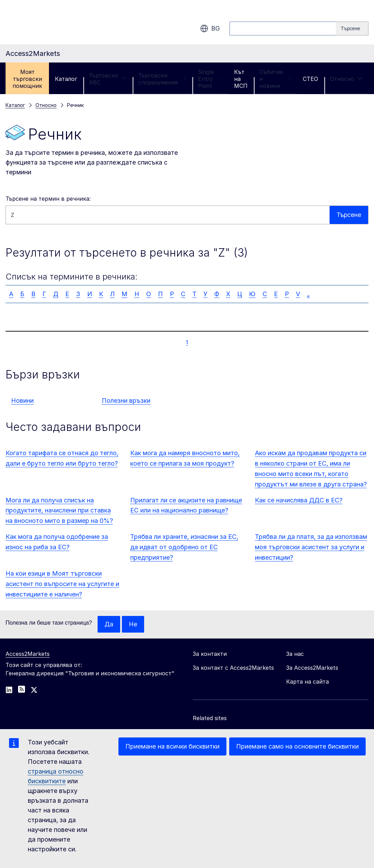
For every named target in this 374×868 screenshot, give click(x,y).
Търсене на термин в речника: (48, 199)
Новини (22, 400)
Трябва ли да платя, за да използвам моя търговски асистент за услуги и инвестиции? (311, 547)
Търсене (348, 215)
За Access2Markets (312, 668)
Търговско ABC (108, 79)
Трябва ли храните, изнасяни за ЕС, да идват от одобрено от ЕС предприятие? (184, 547)
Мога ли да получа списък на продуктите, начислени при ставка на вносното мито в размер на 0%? (59, 511)
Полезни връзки (126, 400)
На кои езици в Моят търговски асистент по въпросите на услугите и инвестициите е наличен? (62, 584)
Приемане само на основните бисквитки (297, 746)
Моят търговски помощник (27, 79)
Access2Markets (28, 654)
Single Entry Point (210, 79)
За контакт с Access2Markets (233, 668)
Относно (346, 79)
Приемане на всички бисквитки (172, 746)
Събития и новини (275, 79)
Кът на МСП (241, 79)
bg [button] (210, 28)
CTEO (310, 79)
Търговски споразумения (162, 79)
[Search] (352, 28)
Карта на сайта (307, 682)
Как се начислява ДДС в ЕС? (299, 500)
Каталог (66, 79)
